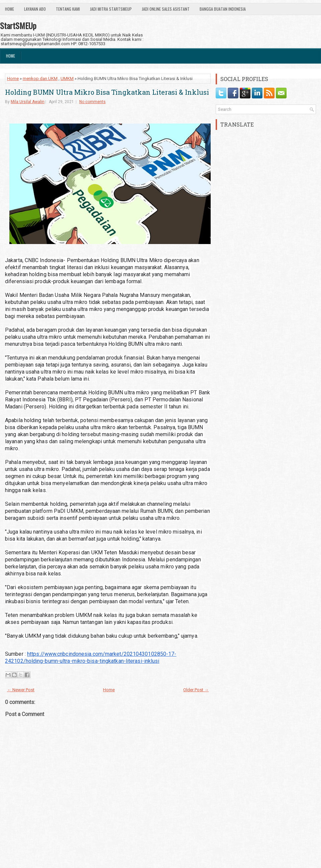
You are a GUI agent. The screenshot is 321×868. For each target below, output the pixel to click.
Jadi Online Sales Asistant (166, 9)
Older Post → (196, 690)
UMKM (67, 78)
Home (10, 9)
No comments (92, 102)
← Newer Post (21, 690)
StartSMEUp (18, 25)
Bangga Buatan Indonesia (223, 9)
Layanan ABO (35, 9)
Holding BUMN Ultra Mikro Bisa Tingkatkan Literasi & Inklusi (107, 92)
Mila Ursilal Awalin (28, 102)
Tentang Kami (68, 9)
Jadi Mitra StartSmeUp (111, 9)
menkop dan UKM (40, 78)
